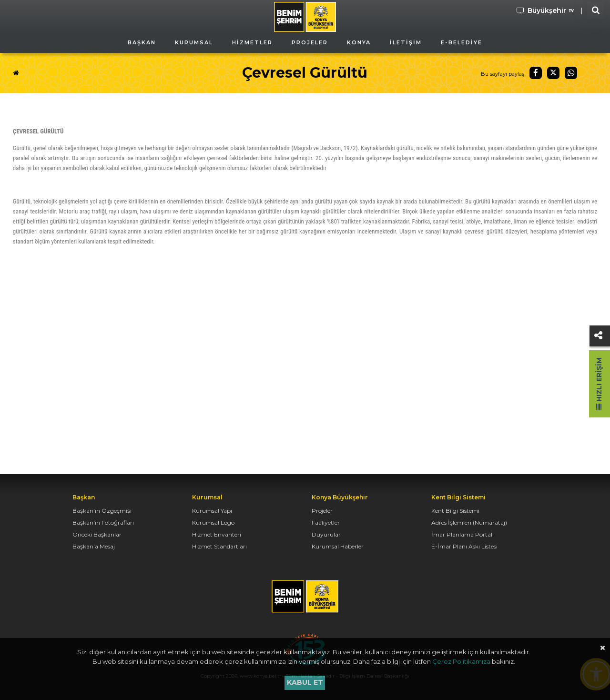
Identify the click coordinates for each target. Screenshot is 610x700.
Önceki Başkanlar (97, 534)
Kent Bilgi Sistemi (455, 511)
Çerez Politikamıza (461, 661)
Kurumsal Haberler (338, 546)
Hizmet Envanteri (217, 534)
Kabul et (305, 682)
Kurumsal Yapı (212, 511)
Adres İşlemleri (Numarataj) (469, 522)
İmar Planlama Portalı (463, 534)
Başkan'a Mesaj (94, 546)
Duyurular (326, 534)
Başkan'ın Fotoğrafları (103, 522)
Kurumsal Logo (213, 522)
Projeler (322, 511)
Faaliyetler (326, 522)
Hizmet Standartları (219, 546)
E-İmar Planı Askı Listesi (464, 546)
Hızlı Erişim (599, 384)
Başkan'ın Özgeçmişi (102, 511)
